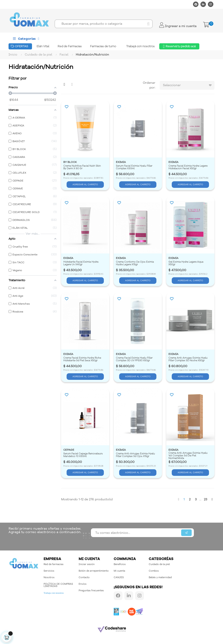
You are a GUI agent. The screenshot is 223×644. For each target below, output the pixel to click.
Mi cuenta (119, 571)
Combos (154, 571)
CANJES (119, 577)
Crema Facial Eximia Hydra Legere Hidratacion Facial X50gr (188, 167)
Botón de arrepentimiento (94, 571)
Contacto (84, 577)
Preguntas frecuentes (91, 591)
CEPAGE (69, 450)
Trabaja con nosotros (54, 593)
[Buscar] (104, 24)
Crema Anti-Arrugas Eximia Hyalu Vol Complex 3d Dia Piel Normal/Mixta (188, 456)
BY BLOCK (70, 162)
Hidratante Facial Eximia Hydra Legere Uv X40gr (81, 263)
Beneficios (120, 564)
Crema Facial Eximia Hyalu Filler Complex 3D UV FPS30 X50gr (135, 359)
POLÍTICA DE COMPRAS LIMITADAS (58, 585)
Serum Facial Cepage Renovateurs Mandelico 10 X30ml (83, 455)
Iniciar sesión (87, 564)
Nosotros (49, 577)
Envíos (83, 584)
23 (206, 499)
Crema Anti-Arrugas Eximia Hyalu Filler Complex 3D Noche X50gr (188, 359)
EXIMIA (121, 162)
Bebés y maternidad (160, 577)
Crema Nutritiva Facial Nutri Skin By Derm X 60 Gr (82, 167)
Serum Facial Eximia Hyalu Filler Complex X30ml (134, 167)
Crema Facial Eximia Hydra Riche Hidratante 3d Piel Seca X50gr (82, 359)
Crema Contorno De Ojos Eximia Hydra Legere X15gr (135, 263)
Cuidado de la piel (159, 564)
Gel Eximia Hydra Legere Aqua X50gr (186, 263)
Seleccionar (189, 85)
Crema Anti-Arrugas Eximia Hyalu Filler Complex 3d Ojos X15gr (136, 455)
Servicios (49, 571)
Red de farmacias (54, 564)
